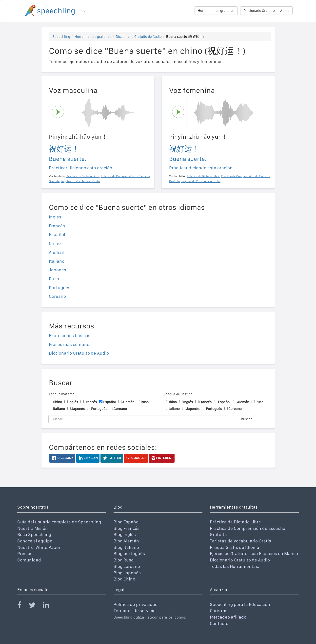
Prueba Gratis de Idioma (235, 547)
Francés (57, 226)
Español (57, 234)
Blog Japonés (127, 573)
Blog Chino (124, 579)
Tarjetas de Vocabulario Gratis (240, 541)
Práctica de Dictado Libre (235, 522)
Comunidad (29, 560)
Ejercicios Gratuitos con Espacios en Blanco (254, 553)
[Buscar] (137, 419)
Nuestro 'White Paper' (39, 547)
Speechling (61, 37)
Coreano (57, 296)
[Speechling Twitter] (35, 606)
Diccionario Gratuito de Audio (266, 11)
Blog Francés (127, 528)
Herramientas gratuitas (216, 11)
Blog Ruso (124, 560)
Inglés (55, 217)
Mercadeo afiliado (228, 617)
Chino (55, 243)
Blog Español (127, 522)
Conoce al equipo (35, 541)
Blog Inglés (125, 534)
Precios (25, 553)
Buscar (246, 419)
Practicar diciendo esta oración (81, 168)
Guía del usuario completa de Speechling (59, 522)
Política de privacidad (136, 604)
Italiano (57, 261)
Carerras (219, 611)
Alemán (57, 252)
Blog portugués (129, 553)
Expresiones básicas (70, 335)
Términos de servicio (135, 611)
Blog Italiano (126, 547)
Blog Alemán (126, 541)
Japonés (58, 270)
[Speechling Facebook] (22, 606)
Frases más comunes (70, 344)
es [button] (82, 11)
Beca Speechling (34, 534)
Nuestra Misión (33, 528)
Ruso (54, 279)
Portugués (60, 288)
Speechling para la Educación (240, 604)
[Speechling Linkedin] (49, 606)
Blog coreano (127, 566)
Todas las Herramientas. (235, 566)
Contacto (219, 623)
